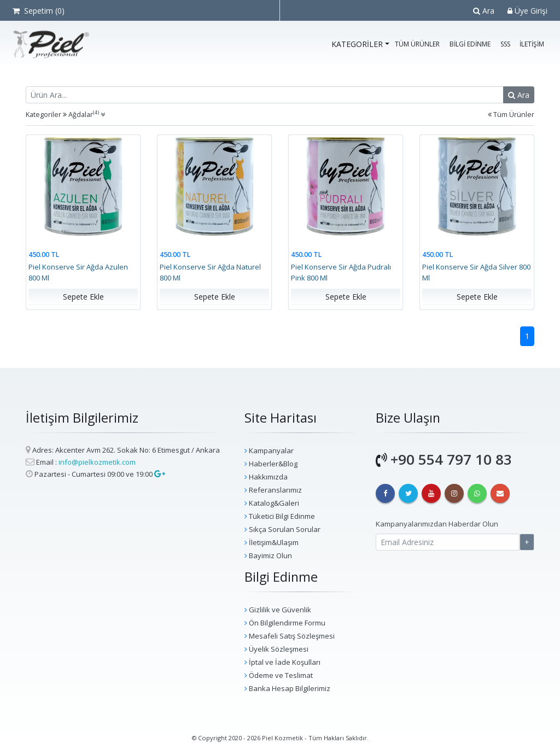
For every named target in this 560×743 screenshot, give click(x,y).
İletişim (532, 44)
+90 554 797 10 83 (451, 459)
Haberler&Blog (271, 464)
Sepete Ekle (83, 297)
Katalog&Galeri (272, 503)
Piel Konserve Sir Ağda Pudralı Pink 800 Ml (341, 273)
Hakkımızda (266, 477)
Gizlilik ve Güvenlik (278, 610)
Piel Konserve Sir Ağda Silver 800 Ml (476, 273)
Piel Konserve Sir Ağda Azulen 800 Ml (78, 273)
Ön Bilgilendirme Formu (285, 623)
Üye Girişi (527, 11)
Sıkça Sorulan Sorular (282, 529)
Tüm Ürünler (417, 44)
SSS (505, 44)
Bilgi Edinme (470, 44)
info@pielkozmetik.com (97, 462)
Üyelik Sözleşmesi (276, 649)
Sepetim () (39, 11)
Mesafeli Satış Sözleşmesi (290, 636)
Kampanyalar (269, 451)
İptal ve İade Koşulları (282, 662)
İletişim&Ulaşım (272, 542)
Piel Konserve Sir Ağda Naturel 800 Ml (210, 273)
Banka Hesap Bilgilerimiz (287, 688)
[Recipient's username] (265, 95)
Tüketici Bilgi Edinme (280, 516)
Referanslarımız (273, 490)
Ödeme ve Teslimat (279, 675)
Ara (484, 11)
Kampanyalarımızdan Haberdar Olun (437, 524)
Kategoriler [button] (357, 44)
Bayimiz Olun (268, 555)
